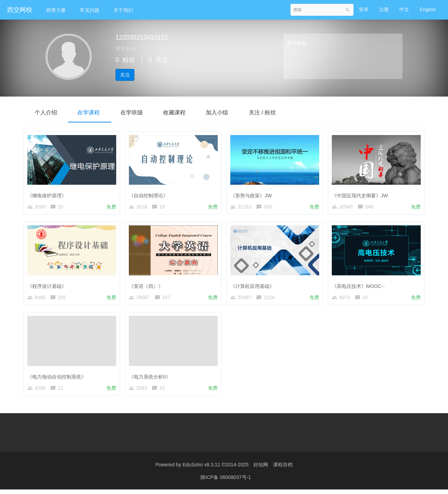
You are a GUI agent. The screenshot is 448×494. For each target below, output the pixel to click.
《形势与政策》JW (253, 194)
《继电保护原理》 (49, 194)
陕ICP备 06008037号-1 (226, 482)
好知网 (261, 470)
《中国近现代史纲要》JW (362, 194)
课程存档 (283, 470)
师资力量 (56, 10)
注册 (384, 9)
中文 (404, 9)
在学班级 (133, 112)
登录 (364, 9)
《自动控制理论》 (150, 194)
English (428, 9)
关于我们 (123, 10)
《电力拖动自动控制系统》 (58, 378)
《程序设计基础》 (49, 286)
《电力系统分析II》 (152, 378)
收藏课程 (176, 112)
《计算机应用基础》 (254, 286)
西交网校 (20, 10)
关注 (125, 75)
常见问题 (90, 10)
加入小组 (220, 112)
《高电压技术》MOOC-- (360, 286)
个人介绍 (46, 112)
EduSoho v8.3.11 (201, 470)
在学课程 (90, 112)
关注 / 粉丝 (265, 112)
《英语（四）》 (148, 286)
